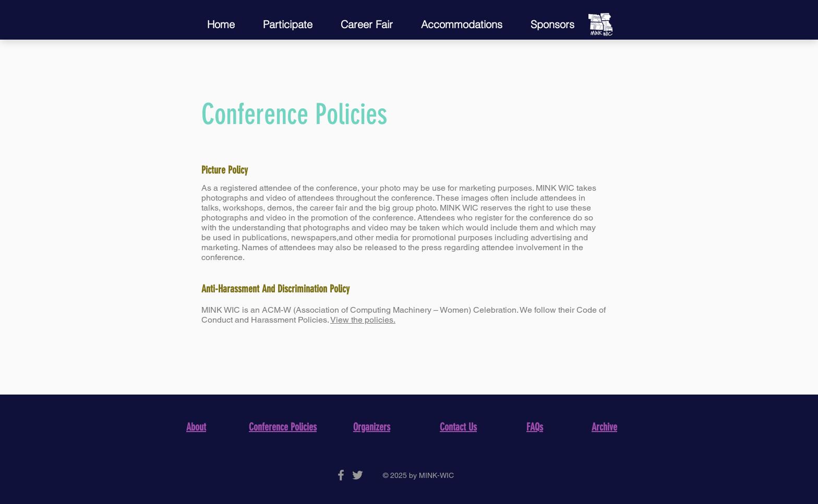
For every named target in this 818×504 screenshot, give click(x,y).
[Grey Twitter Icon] (358, 475)
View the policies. (363, 320)
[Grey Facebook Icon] (341, 475)
